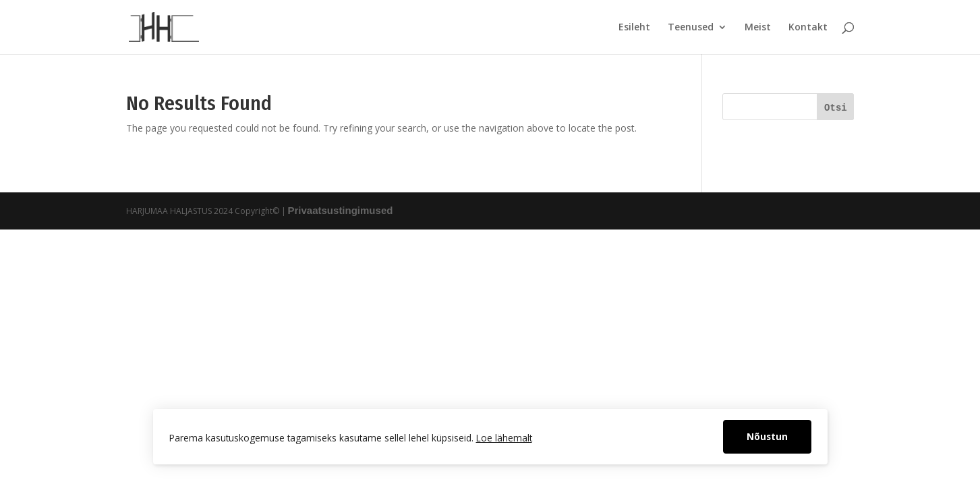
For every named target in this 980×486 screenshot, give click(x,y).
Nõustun (767, 436)
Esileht (634, 28)
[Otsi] (835, 107)
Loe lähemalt (504, 438)
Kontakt (808, 28)
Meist (758, 28)
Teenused (691, 28)
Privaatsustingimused (341, 210)
